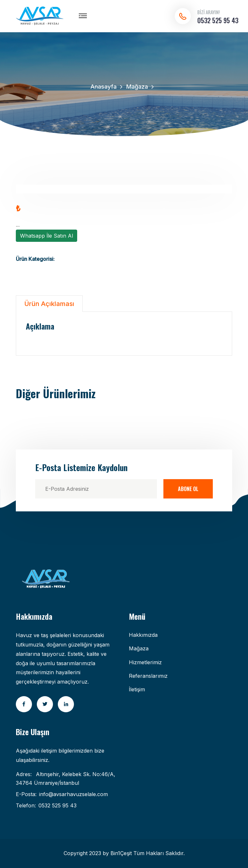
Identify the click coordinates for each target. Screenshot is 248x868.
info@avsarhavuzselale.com (73, 794)
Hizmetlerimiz (145, 662)
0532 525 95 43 (218, 20)
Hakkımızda (143, 635)
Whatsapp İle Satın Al (46, 236)
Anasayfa (103, 87)
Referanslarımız (148, 676)
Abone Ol (188, 489)
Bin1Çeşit (121, 853)
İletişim (137, 689)
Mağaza (137, 87)
